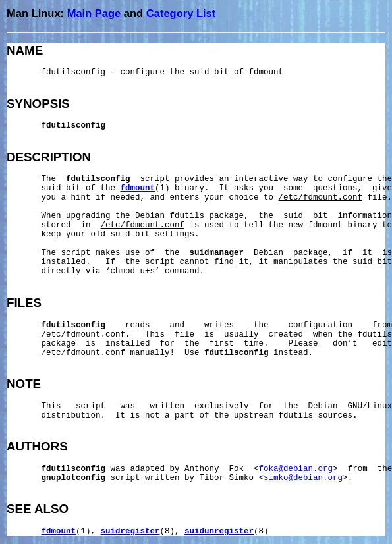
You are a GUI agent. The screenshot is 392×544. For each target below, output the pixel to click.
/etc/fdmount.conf (321, 198)
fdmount (138, 188)
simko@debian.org (303, 478)
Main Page (94, 13)
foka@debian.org (296, 469)
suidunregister (219, 531)
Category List (181, 13)
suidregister (130, 531)
